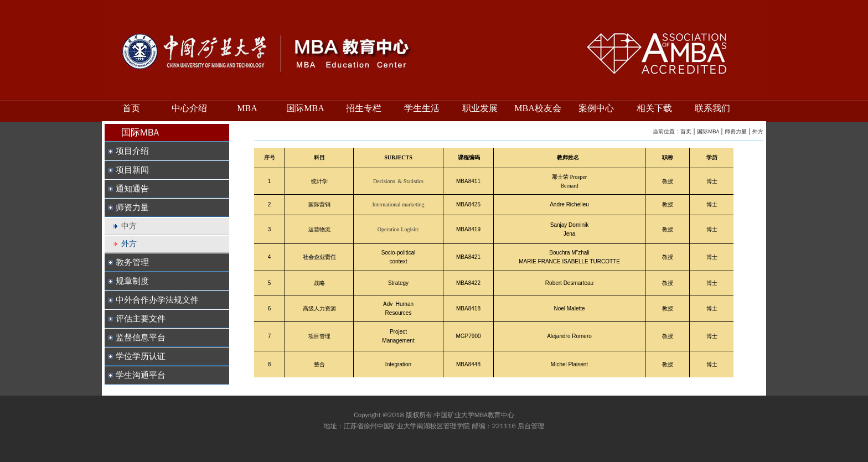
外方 (758, 131)
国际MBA (708, 131)
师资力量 (736, 131)
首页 (686, 131)
